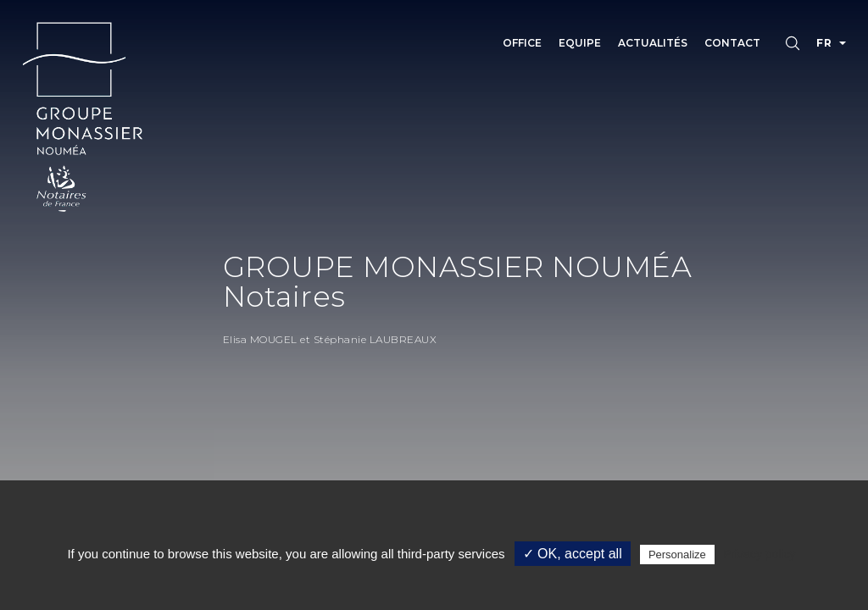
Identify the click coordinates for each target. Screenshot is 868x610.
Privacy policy (759, 554)
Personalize (677, 555)
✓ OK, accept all (573, 554)
